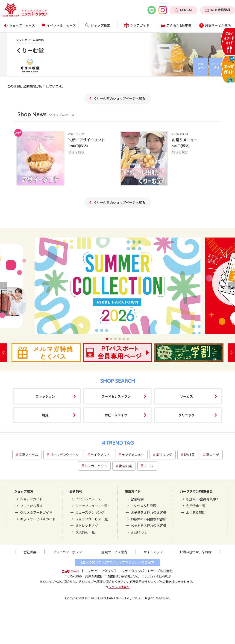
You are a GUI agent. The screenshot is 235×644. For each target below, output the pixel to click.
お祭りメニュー (185, 140)
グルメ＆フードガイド (36, 512)
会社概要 (30, 552)
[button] (107, 339)
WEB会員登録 (220, 10)
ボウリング (164, 455)
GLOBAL (186, 10)
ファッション (45, 396)
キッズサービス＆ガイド (38, 519)
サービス (186, 396)
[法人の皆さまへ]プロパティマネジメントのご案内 (117, 562)
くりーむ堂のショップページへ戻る (119, 99)
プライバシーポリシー (69, 552)
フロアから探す (31, 506)
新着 (200, 66)
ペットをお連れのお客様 (148, 525)
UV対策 (189, 455)
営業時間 (137, 499)
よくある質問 (196, 512)
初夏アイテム (28, 455)
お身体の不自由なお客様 (148, 519)
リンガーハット (96, 466)
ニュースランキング (90, 512)
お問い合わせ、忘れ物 (195, 552)
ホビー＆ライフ (116, 415)
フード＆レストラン (116, 396)
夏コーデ (213, 455)
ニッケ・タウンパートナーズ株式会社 (145, 571)
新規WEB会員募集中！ (203, 499)
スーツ (149, 466)
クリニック (186, 415)
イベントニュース (88, 499)
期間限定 (126, 466)
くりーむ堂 (30, 50)
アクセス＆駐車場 (143, 506)
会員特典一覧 (196, 506)
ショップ (216, 66)
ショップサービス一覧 (91, 519)
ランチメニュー (133, 455)
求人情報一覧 (85, 532)
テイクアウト (100, 455)
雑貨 (45, 415)
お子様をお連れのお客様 (148, 512)
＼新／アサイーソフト (87, 140)
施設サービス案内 (114, 552)
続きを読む (76, 152)
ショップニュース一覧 (91, 506)
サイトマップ (153, 552)
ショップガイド (31, 499)
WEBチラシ (139, 532)
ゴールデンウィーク (64, 455)
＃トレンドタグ (87, 525)
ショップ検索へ (119, 587)
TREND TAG (120, 443)
